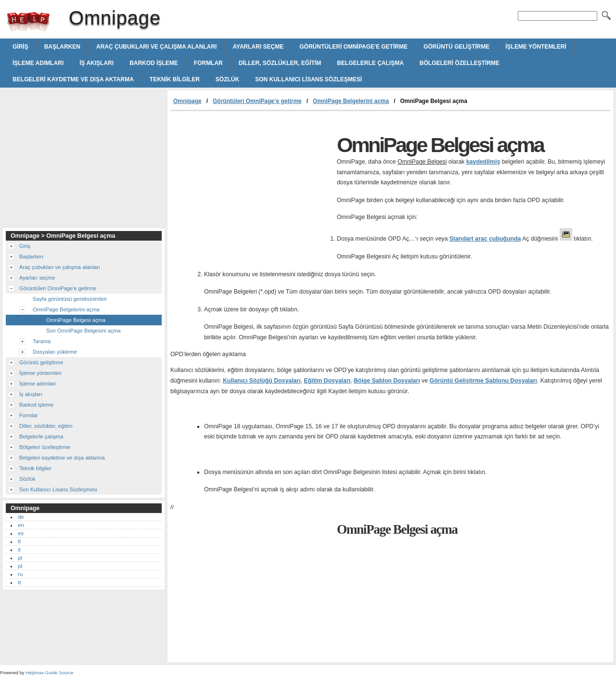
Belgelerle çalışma (370, 63)
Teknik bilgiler (175, 79)
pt (20, 566)
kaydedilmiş (483, 162)
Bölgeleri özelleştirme (460, 63)
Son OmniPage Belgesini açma (83, 331)
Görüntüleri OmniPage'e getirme (353, 47)
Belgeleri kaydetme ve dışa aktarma (73, 79)
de (21, 517)
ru (20, 574)
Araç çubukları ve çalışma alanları (156, 47)
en (21, 525)
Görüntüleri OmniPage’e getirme (257, 101)
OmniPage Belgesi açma (76, 320)
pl (20, 558)
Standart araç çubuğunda (485, 239)
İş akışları (96, 63)
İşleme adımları (38, 63)
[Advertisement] (251, 183)
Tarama (42, 341)
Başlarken (62, 47)
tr (19, 582)
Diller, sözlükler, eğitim (280, 63)
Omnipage (28, 22)
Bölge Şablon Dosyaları (387, 381)
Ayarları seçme (258, 47)
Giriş (20, 47)
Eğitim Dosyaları (327, 381)
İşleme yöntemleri (536, 47)
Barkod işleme (154, 63)
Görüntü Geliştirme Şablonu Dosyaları (483, 381)
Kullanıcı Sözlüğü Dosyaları (262, 381)
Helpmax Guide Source (49, 673)
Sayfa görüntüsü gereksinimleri (70, 299)
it (19, 550)
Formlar (208, 63)
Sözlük (227, 79)
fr (19, 541)
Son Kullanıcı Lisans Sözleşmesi (308, 79)
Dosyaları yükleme (55, 352)
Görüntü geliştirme (456, 47)
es (21, 533)
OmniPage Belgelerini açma (351, 101)
